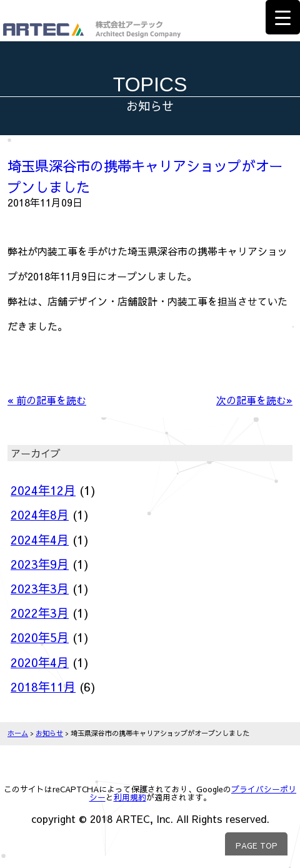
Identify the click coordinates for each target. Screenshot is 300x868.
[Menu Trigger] (283, 17)
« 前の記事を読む (47, 400)
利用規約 (130, 797)
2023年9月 (40, 564)
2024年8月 (40, 514)
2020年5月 (40, 637)
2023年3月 (40, 588)
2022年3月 (40, 613)
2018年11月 (43, 687)
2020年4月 (40, 662)
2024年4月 (40, 539)
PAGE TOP (257, 845)
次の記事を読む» (254, 400)
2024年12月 (43, 490)
